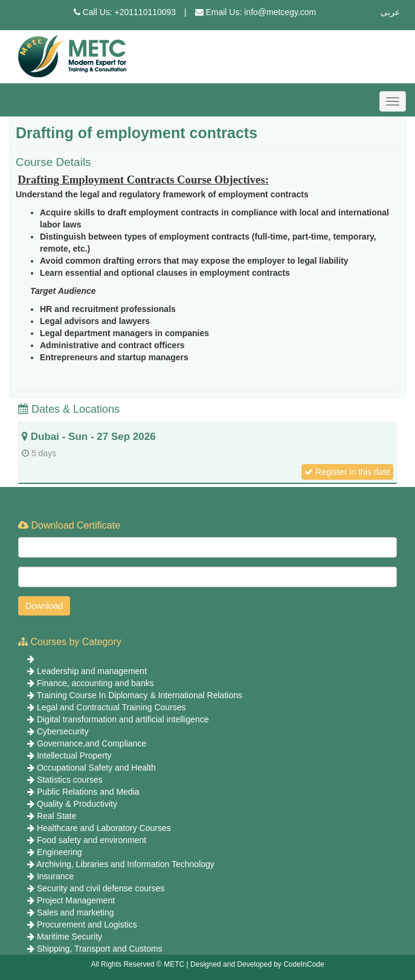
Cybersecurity (63, 731)
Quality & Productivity (77, 804)
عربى (390, 12)
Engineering (60, 852)
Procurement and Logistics (87, 924)
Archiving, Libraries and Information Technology (125, 864)
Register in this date (347, 472)
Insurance (55, 876)
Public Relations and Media (88, 792)
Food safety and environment (92, 840)
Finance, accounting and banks (95, 683)
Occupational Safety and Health (96, 768)
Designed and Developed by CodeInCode (257, 964)
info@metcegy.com (280, 12)
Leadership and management (92, 671)
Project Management (76, 900)
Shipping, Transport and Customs (100, 949)
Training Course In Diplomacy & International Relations (140, 695)
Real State (56, 816)
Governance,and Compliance (92, 743)
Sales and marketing (76, 912)
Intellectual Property (74, 756)
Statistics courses (70, 780)
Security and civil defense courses (101, 888)
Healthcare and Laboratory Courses (104, 828)
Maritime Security (69, 937)
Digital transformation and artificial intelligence (123, 719)
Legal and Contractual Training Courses (111, 707)
